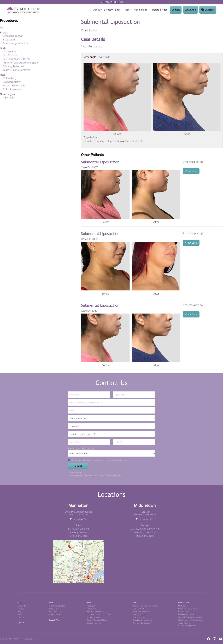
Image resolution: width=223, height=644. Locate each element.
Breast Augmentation (15, 43)
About (96, 10)
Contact (176, 10)
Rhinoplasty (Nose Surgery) (143, 620)
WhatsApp (190, 10)
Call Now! (208, 10)
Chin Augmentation (140, 617)
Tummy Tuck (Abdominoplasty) (21, 62)
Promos (21, 617)
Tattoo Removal (184, 623)
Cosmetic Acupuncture (187, 626)
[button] (97, 10)
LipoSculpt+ (10, 55)
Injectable (9, 97)
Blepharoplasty (12, 82)
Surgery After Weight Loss (97, 620)
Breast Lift (9, 39)
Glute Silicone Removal (16, 70)
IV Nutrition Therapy (186, 614)
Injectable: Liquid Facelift (188, 609)
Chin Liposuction (13, 89)
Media (20, 614)
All (1, 27)
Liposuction (10, 51)
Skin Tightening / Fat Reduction (191, 620)
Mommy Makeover (14, 66)
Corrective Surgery (94, 623)
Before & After (160, 10)
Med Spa (182, 606)
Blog (20, 611)
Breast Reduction (13, 36)
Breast (107, 10)
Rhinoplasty (10, 78)
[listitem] (152, 100)
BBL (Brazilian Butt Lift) (17, 59)
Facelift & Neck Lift (14, 85)
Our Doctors (23, 606)
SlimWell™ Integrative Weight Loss (192, 617)
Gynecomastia (54, 614)
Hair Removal (184, 611)
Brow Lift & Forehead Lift (142, 611)
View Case (191, 171)
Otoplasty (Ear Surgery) (142, 623)
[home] (23, 10)
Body (118, 10)
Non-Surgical (141, 10)
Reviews (21, 609)
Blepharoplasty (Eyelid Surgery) (145, 606)
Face (127, 10)
